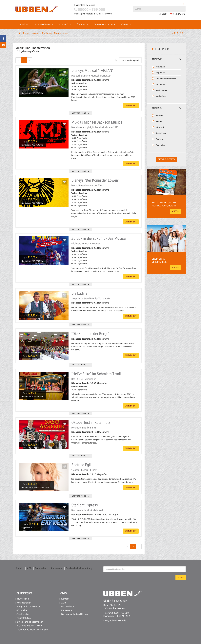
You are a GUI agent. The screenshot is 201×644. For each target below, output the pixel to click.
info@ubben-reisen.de (115, 621)
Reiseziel (167, 108)
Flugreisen (160, 73)
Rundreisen (23, 599)
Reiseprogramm (44, 24)
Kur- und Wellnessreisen (166, 78)
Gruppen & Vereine (104, 24)
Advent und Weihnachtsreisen (32, 630)
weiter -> (176, 211)
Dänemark (160, 127)
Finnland (159, 139)
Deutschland (161, 133)
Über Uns (83, 24)
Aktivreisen (160, 67)
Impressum (57, 568)
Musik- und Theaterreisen (30, 622)
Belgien (159, 121)
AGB (29, 568)
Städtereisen (24, 614)
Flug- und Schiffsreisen (29, 607)
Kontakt (126, 24)
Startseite (24, 24)
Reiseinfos (65, 24)
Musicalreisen (161, 90)
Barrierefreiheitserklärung (79, 568)
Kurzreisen (160, 84)
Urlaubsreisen (24, 603)
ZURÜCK (177, 33)
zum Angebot (131, 106)
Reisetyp (167, 59)
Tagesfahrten (24, 618)
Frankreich (160, 145)
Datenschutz (41, 568)
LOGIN (163, 14)
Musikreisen (161, 96)
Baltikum (159, 115)
